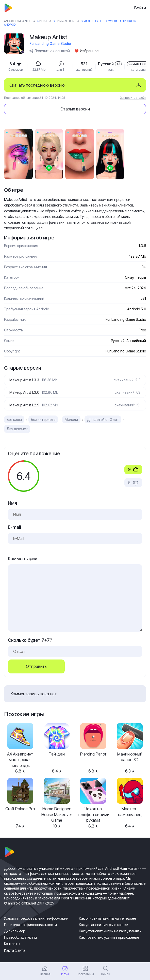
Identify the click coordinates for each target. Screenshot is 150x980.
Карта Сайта (15, 950)
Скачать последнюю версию (37, 85)
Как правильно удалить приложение (109, 937)
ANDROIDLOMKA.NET (17, 21)
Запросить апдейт (133, 98)
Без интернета (43, 419)
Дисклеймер (15, 931)
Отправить (36, 666)
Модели (71, 419)
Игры (43, 21)
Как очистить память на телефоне (107, 918)
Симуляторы (65, 21)
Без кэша (14, 419)
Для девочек (17, 429)
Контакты (12, 944)
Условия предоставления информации (36, 918)
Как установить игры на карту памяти (110, 931)
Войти (140, 8)
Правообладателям (20, 937)
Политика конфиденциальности (30, 925)
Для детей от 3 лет (103, 419)
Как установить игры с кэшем (104, 925)
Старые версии (75, 109)
